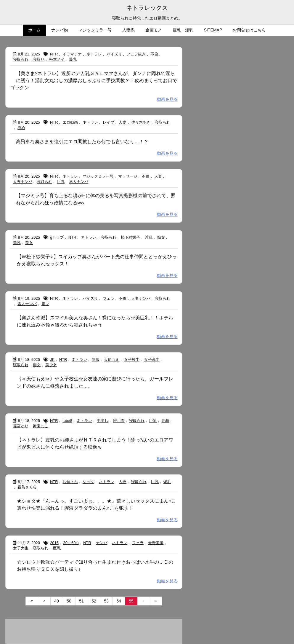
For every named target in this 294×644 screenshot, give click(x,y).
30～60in (71, 543)
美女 (29, 243)
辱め (21, 128)
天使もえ (112, 360)
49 (57, 601)
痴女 (161, 237)
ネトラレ (94, 54)
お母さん (70, 482)
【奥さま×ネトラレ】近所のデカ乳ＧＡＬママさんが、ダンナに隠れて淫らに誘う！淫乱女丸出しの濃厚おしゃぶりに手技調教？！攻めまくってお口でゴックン (94, 80)
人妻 (123, 122)
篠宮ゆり (21, 426)
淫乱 (149, 237)
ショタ (88, 482)
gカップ (57, 237)
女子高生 (152, 360)
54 (119, 601)
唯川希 (119, 421)
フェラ (109, 298)
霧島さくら (27, 487)
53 (106, 601)
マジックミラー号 (98, 176)
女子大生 (21, 548)
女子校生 (132, 360)
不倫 (154, 54)
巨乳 (61, 182)
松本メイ (57, 59)
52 (94, 601)
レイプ (109, 122)
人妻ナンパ (23, 182)
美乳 (17, 243)
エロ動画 (70, 122)
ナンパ (102, 543)
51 (81, 601)
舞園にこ (41, 426)
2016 (54, 543)
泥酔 (166, 421)
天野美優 (156, 543)
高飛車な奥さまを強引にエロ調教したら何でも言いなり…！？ (82, 142)
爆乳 (73, 59)
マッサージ (128, 176)
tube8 (67, 421)
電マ (45, 304)
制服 (96, 360)
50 (69, 601)
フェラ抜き (136, 54)
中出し (103, 421)
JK (52, 360)
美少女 (51, 365)
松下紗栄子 (130, 237)
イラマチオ (72, 54)
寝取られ (21, 59)
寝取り (39, 59)
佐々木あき (141, 122)
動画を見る (167, 99)
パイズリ (114, 54)
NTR (54, 54)
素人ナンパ (79, 182)
